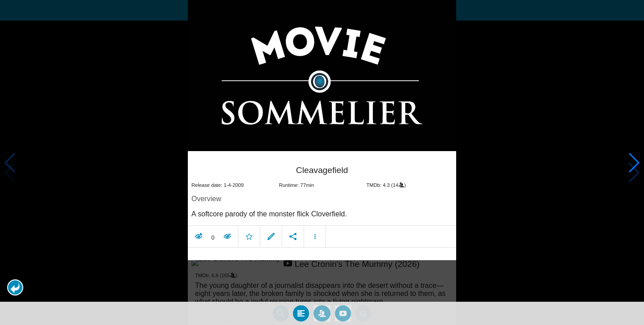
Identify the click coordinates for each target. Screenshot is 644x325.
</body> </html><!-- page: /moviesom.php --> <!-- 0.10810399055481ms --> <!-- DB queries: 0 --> (322, 162)
